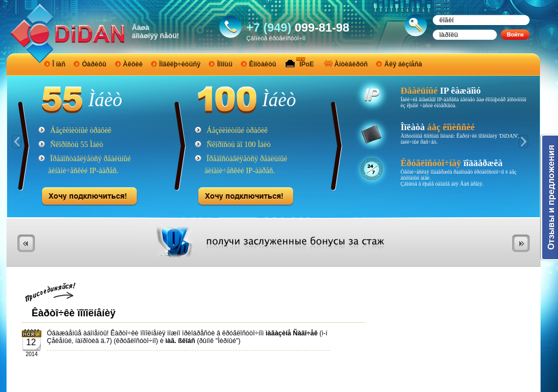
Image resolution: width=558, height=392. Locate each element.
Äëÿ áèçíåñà (403, 64)
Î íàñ (59, 64)
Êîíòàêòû (263, 64)
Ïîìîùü (225, 64)
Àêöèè (133, 64)
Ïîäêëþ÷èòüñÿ (180, 64)
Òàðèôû (94, 64)
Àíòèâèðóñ (351, 64)
